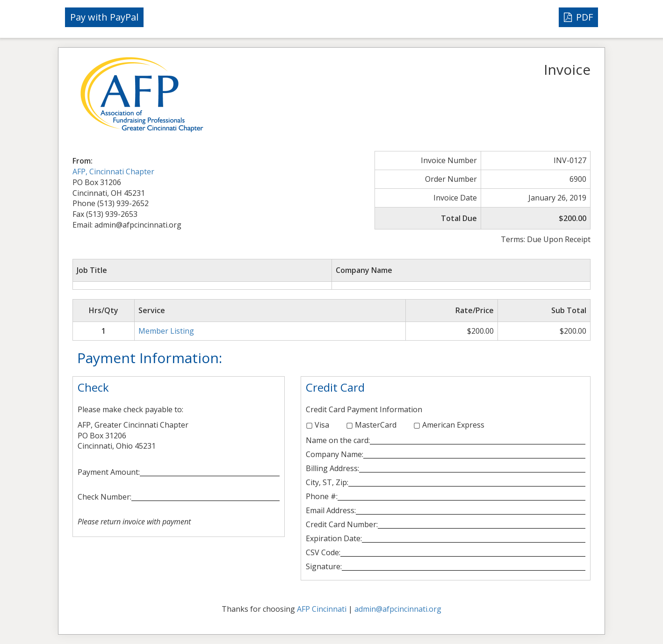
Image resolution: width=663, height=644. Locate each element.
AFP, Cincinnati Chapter (113, 172)
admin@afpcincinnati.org (398, 609)
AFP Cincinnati (322, 609)
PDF (578, 17)
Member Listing (166, 331)
